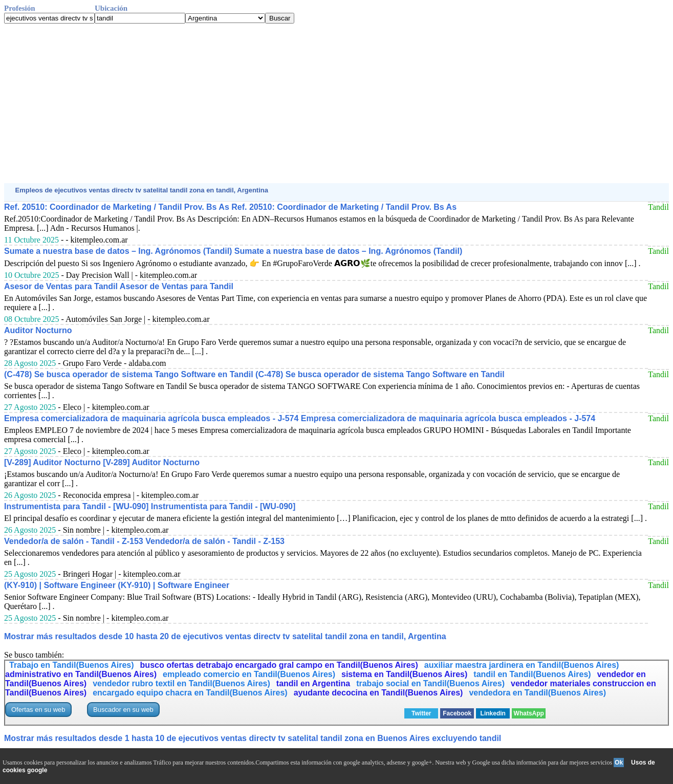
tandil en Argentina (313, 683)
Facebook (457, 713)
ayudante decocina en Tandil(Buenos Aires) (378, 693)
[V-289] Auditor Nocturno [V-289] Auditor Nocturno (102, 462)
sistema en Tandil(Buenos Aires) (404, 674)
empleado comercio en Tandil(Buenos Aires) (249, 674)
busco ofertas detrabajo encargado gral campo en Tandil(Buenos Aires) (279, 665)
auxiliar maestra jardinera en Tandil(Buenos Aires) (522, 665)
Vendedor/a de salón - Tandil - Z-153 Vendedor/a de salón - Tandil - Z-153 (144, 541)
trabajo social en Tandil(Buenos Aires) (430, 683)
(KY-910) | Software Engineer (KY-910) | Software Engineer (117, 585)
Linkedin (493, 713)
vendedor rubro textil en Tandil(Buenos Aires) (181, 683)
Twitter (421, 713)
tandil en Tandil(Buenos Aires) (532, 674)
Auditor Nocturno (38, 330)
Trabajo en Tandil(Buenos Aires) (72, 665)
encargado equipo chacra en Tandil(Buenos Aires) (190, 693)
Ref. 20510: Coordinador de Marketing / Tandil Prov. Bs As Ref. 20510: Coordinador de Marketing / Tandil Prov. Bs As (230, 207)
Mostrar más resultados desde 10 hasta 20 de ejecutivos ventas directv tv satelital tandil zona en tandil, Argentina (225, 636)
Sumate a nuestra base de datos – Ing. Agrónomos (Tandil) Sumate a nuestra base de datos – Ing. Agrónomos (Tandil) (233, 251)
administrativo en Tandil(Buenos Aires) (81, 674)
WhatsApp (529, 713)
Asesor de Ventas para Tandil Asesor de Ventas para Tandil (119, 286)
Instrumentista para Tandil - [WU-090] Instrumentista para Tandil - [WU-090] (150, 506)
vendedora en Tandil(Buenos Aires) (537, 693)
